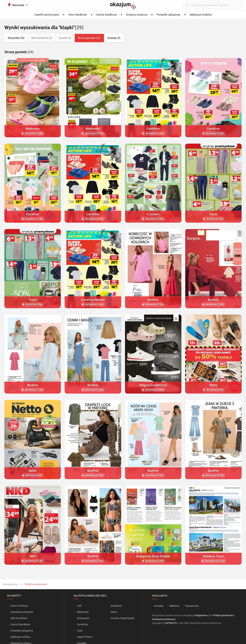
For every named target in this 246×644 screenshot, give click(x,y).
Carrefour (83, 624)
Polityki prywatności (224, 615)
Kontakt (159, 606)
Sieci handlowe (19, 618)
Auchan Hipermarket (123, 618)
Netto (114, 612)
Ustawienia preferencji (164, 619)
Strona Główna (19, 606)
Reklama (174, 606)
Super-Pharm (85, 637)
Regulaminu (201, 615)
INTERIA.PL (171, 623)
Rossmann (83, 618)
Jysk (80, 631)
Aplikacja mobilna (20, 637)
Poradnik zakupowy (22, 631)
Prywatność (192, 606)
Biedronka (83, 612)
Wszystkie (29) (16, 38)
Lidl (79, 606)
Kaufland (116, 606)
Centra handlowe (20, 624)
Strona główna (10, 584)
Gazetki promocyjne (22, 612)
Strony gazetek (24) (89, 38)
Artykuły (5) (114, 38)
